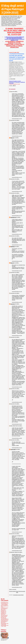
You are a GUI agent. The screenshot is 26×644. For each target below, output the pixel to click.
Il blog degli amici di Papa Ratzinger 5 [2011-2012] (4, 609)
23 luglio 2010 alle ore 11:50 (17, 292)
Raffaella (13, 247)
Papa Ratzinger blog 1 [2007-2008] (5, 626)
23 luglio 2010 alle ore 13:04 (17, 335)
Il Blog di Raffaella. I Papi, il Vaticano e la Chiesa (5, 606)
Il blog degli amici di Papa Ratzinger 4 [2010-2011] (4, 622)
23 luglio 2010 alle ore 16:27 (17, 424)
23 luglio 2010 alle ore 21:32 (17, 551)
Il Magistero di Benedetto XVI (4, 611)
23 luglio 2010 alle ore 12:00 (17, 302)
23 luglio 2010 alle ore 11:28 (17, 261)
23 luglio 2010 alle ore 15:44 (17, 402)
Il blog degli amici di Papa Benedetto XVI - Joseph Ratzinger (5, 603)
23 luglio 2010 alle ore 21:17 (17, 532)
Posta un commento (13, 589)
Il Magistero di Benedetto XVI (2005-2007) (4, 613)
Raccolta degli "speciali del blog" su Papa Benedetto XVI (5, 619)
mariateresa (13, 217)
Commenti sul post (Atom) (18, 595)
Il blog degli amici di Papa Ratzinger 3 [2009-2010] (13, 9)
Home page (17, 592)
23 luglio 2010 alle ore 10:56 (17, 119)
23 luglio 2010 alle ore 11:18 (17, 216)
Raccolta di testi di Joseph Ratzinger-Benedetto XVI (4, 616)
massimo (13, 304)
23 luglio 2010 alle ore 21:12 (17, 448)
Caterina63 (13, 449)
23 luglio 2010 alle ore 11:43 (17, 271)
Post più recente (12, 591)
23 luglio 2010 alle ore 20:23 (17, 438)
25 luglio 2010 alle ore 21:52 (17, 587)
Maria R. (12, 138)
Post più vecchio (22, 591)
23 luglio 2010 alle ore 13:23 (17, 387)
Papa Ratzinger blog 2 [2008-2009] (5, 624)
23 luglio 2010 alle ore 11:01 (17, 177)
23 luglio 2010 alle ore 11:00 (17, 136)
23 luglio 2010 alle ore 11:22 (17, 234)
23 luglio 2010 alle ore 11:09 (17, 191)
